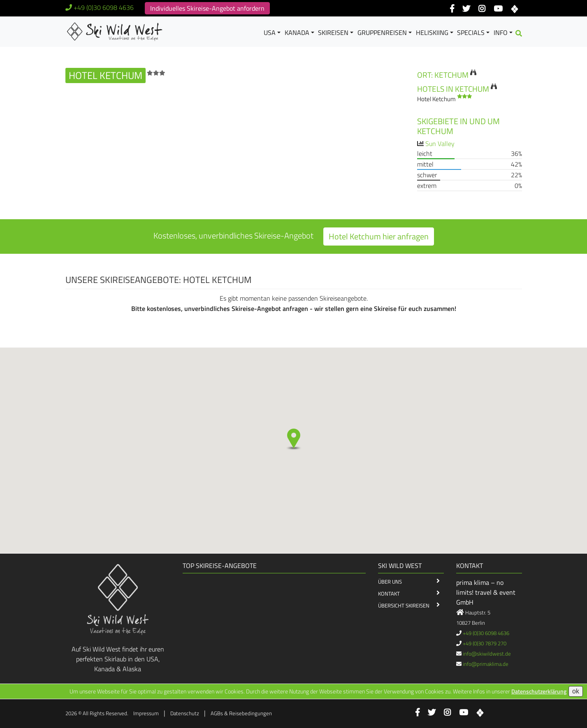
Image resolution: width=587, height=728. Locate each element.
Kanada (297, 32)
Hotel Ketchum (444, 99)
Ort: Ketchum (443, 75)
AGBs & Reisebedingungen (241, 713)
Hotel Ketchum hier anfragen (379, 236)
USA (270, 32)
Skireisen (333, 32)
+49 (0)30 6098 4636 (104, 7)
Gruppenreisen (382, 32)
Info (501, 32)
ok (576, 691)
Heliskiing (432, 32)
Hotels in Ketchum (453, 89)
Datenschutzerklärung (539, 691)
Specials (471, 32)
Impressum (146, 713)
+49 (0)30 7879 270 (485, 643)
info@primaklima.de (486, 664)
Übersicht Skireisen (404, 605)
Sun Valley (440, 144)
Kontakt (389, 594)
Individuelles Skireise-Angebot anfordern (207, 8)
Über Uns (390, 582)
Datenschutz (185, 713)
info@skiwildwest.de (487, 654)
